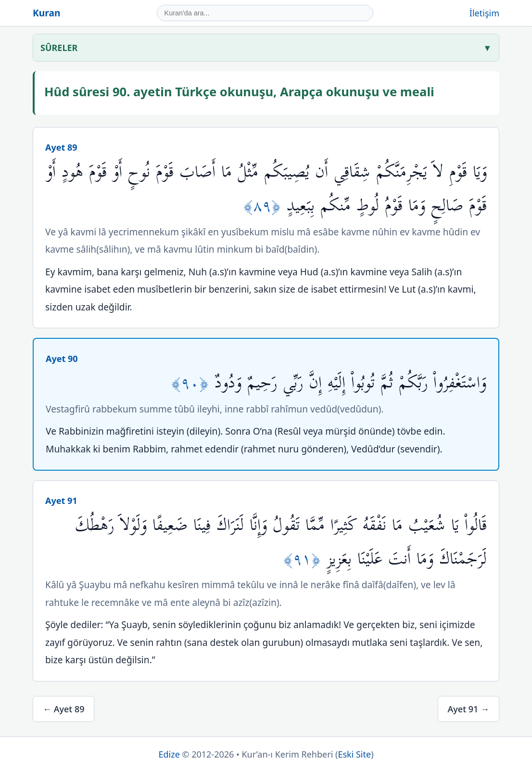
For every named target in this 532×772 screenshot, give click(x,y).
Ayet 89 (61, 147)
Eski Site (354, 754)
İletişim (484, 13)
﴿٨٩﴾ (265, 206)
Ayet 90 (62, 359)
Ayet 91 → (469, 709)
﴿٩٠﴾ (193, 383)
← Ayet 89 (63, 709)
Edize (169, 754)
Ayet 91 (61, 501)
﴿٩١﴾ (305, 559)
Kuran (46, 13)
